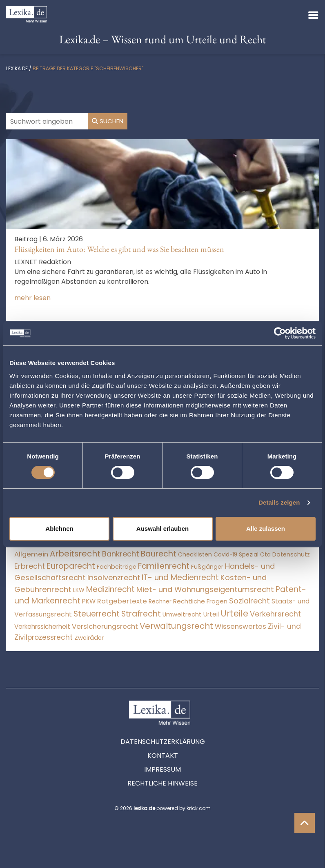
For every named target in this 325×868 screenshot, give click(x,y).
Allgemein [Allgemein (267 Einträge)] (31, 554)
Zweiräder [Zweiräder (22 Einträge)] (89, 638)
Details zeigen (279, 502)
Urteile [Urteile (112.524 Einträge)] (234, 613)
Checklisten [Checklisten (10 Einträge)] (195, 554)
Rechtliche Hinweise (162, 783)
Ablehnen (59, 529)
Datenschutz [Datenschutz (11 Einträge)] (291, 554)
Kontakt (163, 756)
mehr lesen (32, 298)
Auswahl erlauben (162, 529)
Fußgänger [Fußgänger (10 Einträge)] (207, 567)
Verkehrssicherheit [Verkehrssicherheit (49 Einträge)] (42, 627)
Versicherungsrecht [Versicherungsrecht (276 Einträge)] (105, 627)
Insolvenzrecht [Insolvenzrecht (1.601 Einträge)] (114, 578)
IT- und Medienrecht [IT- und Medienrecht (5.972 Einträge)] (180, 578)
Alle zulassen (266, 529)
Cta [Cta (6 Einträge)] (265, 555)
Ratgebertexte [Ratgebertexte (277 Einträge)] (122, 601)
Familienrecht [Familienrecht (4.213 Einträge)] (164, 566)
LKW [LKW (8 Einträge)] (79, 590)
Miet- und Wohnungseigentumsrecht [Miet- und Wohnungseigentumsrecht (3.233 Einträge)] (205, 589)
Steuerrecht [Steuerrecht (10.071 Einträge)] (97, 614)
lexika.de (17, 68)
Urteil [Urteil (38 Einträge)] (211, 614)
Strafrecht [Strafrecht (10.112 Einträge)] (141, 614)
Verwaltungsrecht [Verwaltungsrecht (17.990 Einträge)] (176, 626)
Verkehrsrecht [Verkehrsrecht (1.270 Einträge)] (275, 614)
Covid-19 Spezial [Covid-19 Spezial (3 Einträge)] (236, 555)
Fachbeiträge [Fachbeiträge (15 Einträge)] (117, 567)
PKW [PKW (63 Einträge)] (89, 601)
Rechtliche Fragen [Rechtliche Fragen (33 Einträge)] (200, 601)
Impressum (162, 769)
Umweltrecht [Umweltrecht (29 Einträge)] (182, 614)
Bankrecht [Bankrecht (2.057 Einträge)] (121, 554)
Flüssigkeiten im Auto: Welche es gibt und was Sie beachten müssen (119, 249)
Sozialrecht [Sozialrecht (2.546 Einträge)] (249, 601)
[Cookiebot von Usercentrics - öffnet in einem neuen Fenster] (280, 333)
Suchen (108, 121)
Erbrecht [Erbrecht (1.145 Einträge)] (30, 566)
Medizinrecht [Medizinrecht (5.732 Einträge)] (110, 589)
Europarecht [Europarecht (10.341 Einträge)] (71, 566)
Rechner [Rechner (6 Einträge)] (160, 602)
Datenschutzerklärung (163, 742)
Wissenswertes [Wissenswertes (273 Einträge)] (240, 627)
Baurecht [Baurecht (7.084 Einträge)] (159, 554)
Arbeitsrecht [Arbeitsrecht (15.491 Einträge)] (75, 554)
